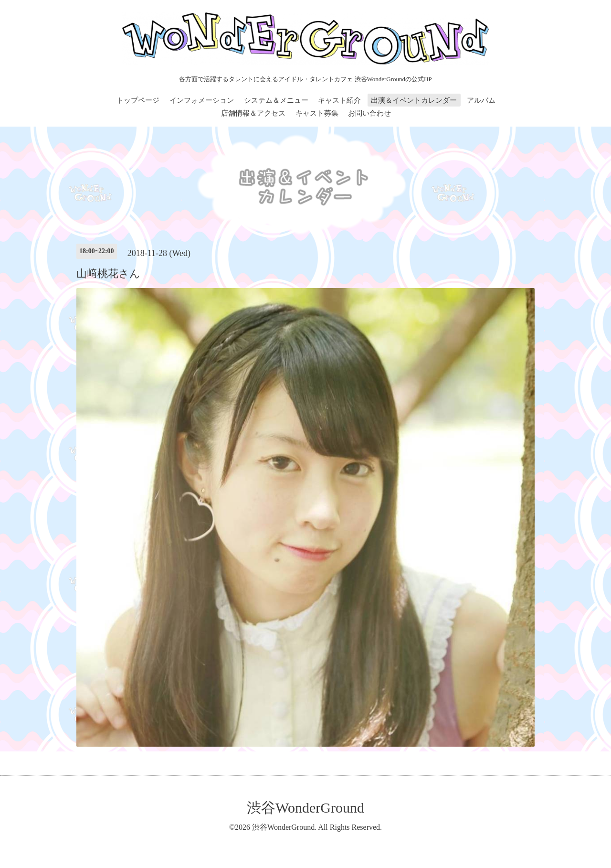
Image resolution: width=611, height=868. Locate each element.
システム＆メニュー (276, 100)
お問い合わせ (369, 113)
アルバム (481, 100)
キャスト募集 (317, 113)
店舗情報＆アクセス (253, 113)
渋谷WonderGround (305, 808)
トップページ (138, 100)
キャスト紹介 (339, 100)
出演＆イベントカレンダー (414, 100)
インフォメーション (202, 100)
